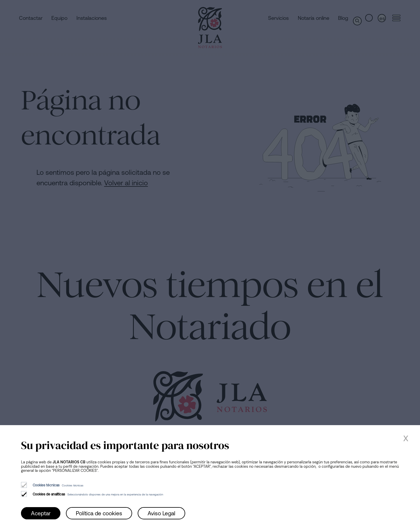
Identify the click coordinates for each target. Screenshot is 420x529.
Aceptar (41, 513)
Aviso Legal (161, 513)
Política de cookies (99, 513)
